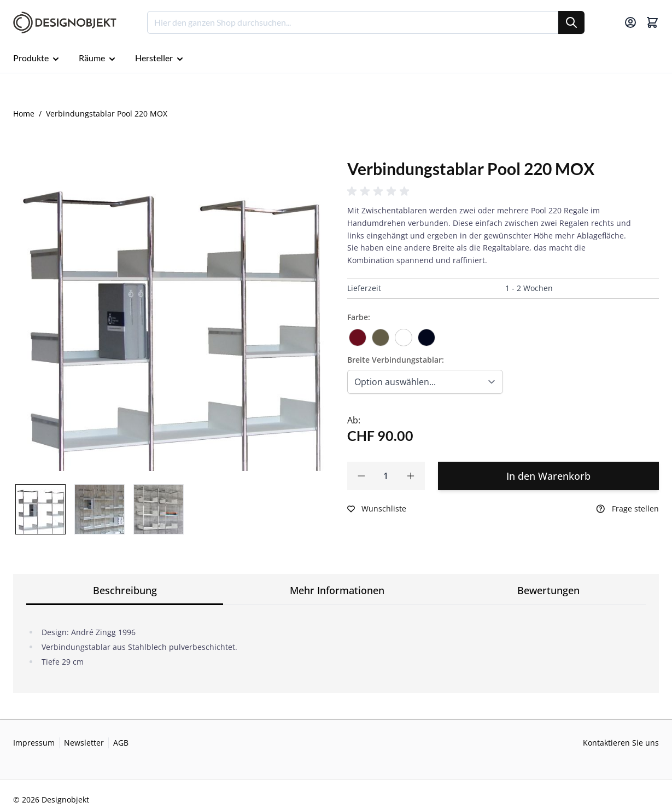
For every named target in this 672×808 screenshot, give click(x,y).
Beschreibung (125, 590)
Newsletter (84, 743)
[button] (380, 191)
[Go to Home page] (65, 23)
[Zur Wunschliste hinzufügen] (377, 509)
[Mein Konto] (630, 22)
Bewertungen (548, 590)
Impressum (34, 743)
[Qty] (386, 476)
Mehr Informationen (337, 590)
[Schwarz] (426, 334)
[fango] (381, 334)
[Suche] (571, 22)
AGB (121, 743)
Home (24, 114)
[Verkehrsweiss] (404, 334)
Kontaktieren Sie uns (621, 743)
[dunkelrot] (358, 334)
